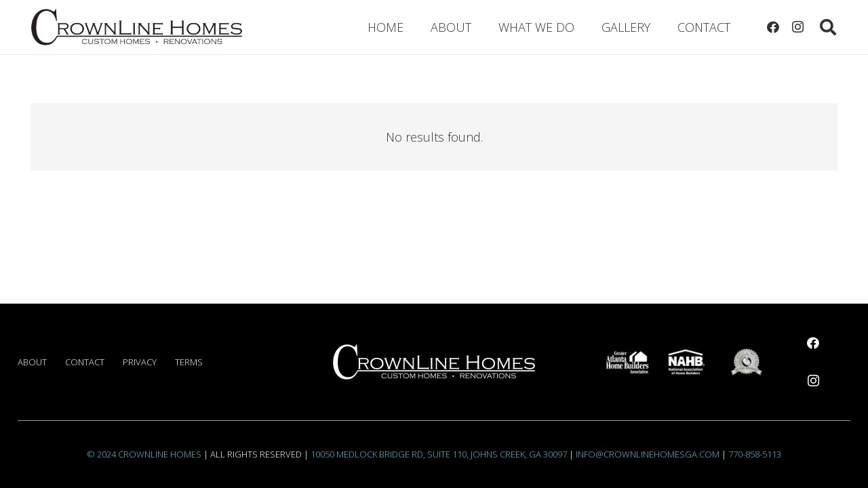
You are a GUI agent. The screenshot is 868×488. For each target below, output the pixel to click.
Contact (85, 362)
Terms (189, 362)
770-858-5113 (755, 454)
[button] (828, 27)
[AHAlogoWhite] (627, 362)
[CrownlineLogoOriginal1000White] (434, 362)
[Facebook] (773, 27)
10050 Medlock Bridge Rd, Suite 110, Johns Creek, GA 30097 (439, 454)
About (32, 362)
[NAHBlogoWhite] (686, 362)
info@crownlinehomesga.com (648, 454)
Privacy (140, 362)
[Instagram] (797, 27)
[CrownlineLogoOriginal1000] (137, 27)
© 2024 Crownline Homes (144, 454)
